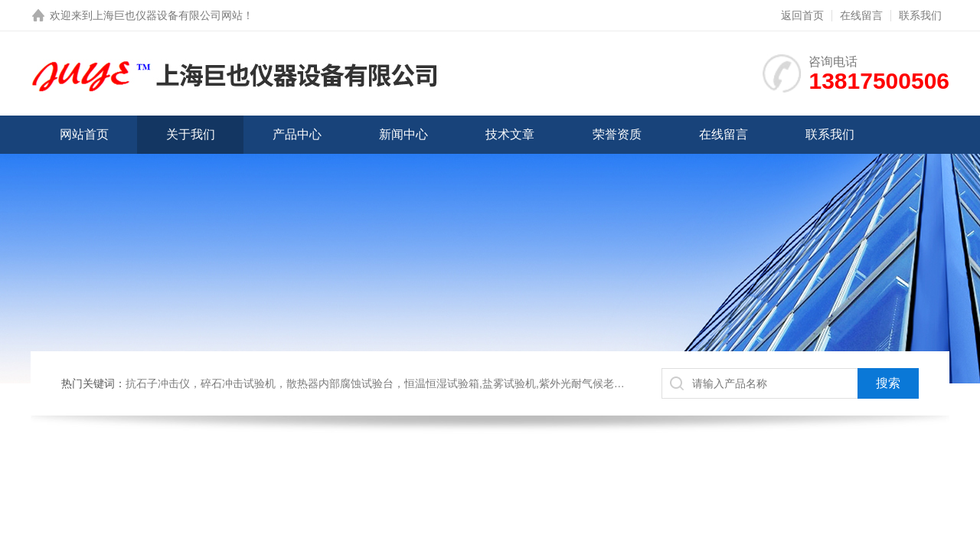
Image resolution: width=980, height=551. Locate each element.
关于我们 (191, 134)
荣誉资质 (617, 134)
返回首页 (802, 15)
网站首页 (84, 134)
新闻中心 (403, 134)
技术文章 (510, 134)
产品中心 (297, 134)
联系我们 (920, 15)
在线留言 (861, 15)
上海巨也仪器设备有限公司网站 (168, 15)
